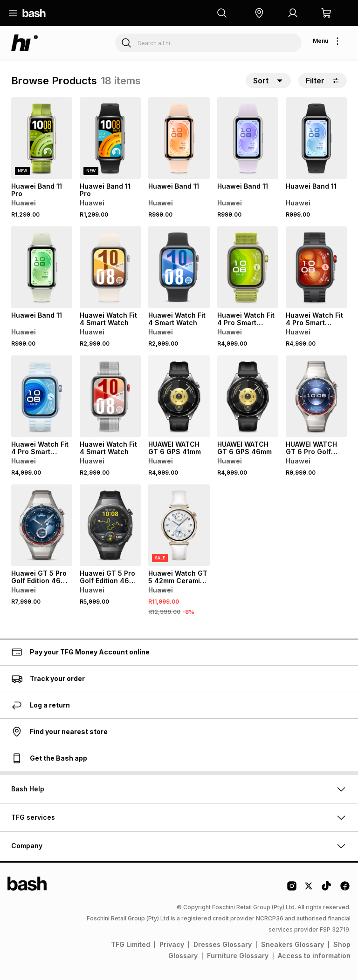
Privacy (172, 944)
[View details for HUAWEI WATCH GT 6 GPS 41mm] (179, 396)
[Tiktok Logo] (326, 889)
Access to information (314, 956)
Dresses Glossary (223, 944)
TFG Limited (131, 944)
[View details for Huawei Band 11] (179, 138)
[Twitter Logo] (309, 889)
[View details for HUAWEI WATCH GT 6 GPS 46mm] (248, 396)
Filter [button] (323, 81)
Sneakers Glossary (293, 944)
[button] (259, 13)
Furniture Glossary (238, 956)
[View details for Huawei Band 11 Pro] (42, 138)
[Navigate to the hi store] (25, 43)
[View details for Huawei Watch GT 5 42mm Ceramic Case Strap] (179, 525)
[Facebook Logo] (345, 889)
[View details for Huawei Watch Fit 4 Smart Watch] (110, 267)
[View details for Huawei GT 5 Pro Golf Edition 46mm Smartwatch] (42, 525)
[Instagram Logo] (292, 889)
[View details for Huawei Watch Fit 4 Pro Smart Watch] (248, 267)
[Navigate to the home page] (34, 13)
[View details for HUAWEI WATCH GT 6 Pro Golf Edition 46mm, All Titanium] (316, 396)
